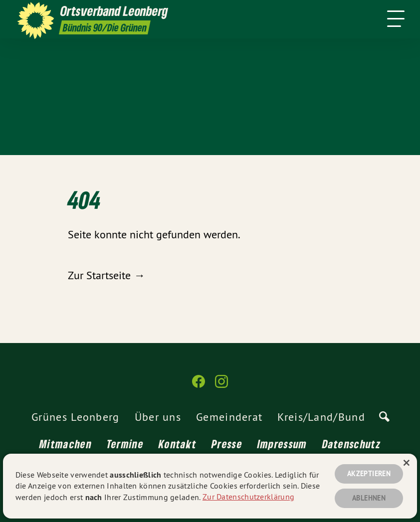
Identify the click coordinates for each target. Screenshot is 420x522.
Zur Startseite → (106, 275)
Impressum (282, 444)
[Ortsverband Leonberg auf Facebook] (199, 386)
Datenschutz (351, 444)
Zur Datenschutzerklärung (248, 496)
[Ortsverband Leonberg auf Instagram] (221, 386)
